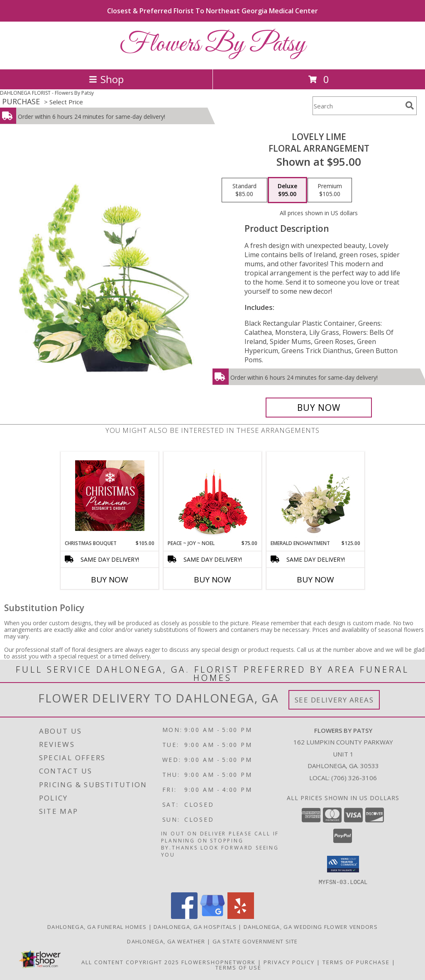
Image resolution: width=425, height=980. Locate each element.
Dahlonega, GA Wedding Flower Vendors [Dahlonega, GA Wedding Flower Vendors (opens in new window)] (311, 926)
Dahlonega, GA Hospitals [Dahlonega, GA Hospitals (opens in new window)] (195, 926)
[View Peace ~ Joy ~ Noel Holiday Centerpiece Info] (213, 496)
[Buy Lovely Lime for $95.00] (319, 408)
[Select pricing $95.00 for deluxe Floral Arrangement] (287, 190)
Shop (106, 79)
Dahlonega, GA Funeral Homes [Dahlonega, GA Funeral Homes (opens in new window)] (97, 926)
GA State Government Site (255, 941)
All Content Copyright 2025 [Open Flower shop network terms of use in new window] (130, 962)
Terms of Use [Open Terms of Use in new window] (238, 967)
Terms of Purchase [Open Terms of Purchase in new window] (356, 962)
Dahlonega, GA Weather (166, 941)
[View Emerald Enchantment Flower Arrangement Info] (316, 496)
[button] (343, 864)
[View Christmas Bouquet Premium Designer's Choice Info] (110, 496)
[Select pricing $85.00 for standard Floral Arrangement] (244, 190)
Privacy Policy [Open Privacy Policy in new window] (289, 962)
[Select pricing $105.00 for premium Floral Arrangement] (330, 190)
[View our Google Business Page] (212, 916)
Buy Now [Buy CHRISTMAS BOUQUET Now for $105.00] (110, 580)
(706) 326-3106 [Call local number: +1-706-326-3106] (354, 778)
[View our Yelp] (241, 916)
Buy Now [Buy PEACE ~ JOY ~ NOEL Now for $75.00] (212, 580)
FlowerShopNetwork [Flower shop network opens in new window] (219, 962)
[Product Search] (357, 106)
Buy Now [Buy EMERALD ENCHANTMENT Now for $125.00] (315, 580)
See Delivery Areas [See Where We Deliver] (334, 700)
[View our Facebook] (184, 916)
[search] (410, 106)
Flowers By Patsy (212, 45)
